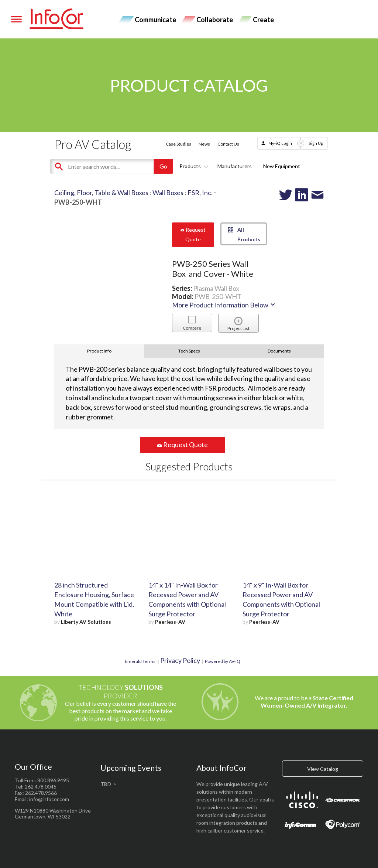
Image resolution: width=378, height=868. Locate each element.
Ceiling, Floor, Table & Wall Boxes (101, 193)
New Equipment (282, 166)
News (204, 144)
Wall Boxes (168, 193)
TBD (106, 784)
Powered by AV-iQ (223, 661)
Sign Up (316, 143)
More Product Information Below (224, 305)
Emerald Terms (140, 661)
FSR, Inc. (200, 193)
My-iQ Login (280, 143)
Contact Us (228, 144)
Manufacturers (235, 166)
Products (193, 166)
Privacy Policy (180, 660)
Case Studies (178, 144)
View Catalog (323, 769)
